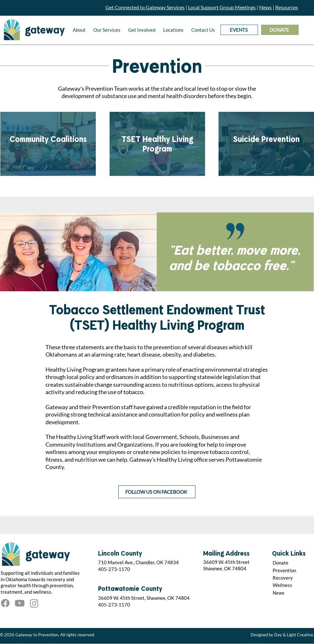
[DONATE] (280, 30)
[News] (292, 593)
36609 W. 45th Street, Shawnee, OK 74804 (144, 598)
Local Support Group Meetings (222, 7)
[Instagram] (34, 603)
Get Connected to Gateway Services (145, 7)
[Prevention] (292, 570)
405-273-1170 (114, 569)
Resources (287, 7)
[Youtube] (20, 603)
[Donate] (292, 562)
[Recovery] (292, 578)
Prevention (157, 67)
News (265, 7)
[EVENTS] (239, 30)
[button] (79, 30)
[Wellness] (292, 585)
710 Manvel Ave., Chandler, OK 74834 (138, 562)
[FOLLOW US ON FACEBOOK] (157, 492)
